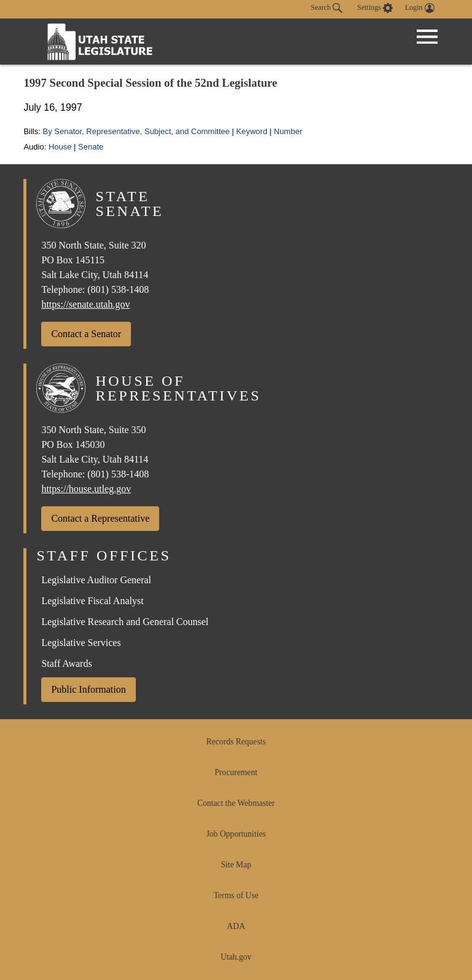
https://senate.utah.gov (85, 304)
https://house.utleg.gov (86, 489)
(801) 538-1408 (118, 289)
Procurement (236, 772)
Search (327, 8)
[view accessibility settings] (375, 8)
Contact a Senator (86, 334)
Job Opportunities (236, 834)
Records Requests (236, 742)
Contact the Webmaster (236, 803)
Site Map (236, 865)
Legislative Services (81, 643)
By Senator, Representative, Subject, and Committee (136, 131)
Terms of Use (236, 895)
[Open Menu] (427, 37)
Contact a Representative (100, 518)
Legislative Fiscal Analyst (92, 601)
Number (288, 131)
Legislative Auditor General (96, 580)
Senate (91, 147)
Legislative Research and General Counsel (125, 622)
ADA (236, 926)
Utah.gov (236, 957)
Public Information (88, 689)
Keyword (252, 131)
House (60, 147)
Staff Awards (66, 663)
